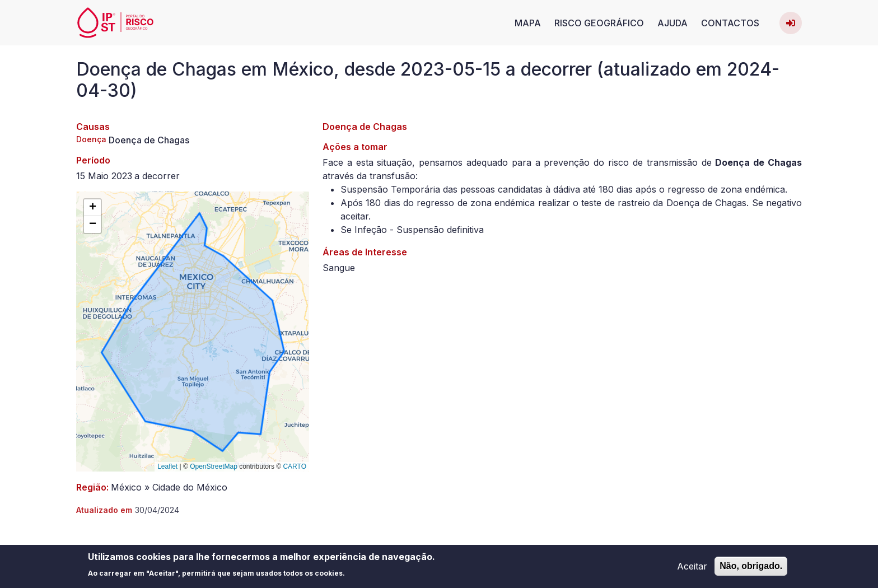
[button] (92, 208)
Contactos (730, 23)
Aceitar (692, 569)
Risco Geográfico (599, 23)
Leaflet (167, 466)
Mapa (528, 23)
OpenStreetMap (214, 466)
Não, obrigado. (751, 569)
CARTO (295, 466)
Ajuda (672, 23)
